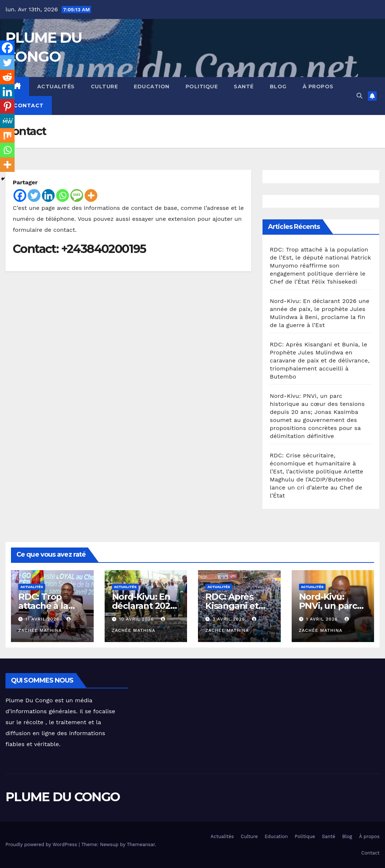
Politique (202, 87)
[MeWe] (7, 121)
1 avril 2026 (323, 619)
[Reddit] (7, 77)
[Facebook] (20, 195)
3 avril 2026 (230, 619)
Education (152, 87)
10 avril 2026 (137, 619)
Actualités (56, 87)
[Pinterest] (7, 106)
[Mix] (7, 135)
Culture (104, 87)
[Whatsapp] (63, 195)
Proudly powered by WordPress (42, 844)
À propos (318, 87)
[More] (91, 195)
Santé (244, 87)
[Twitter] (34, 195)
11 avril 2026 (43, 619)
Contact (29, 105)
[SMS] (77, 195)
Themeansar (141, 844)
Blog (278, 87)
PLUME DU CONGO (63, 797)
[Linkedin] (48, 195)
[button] (359, 96)
